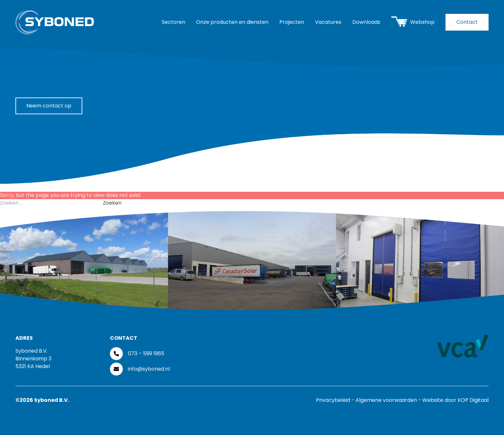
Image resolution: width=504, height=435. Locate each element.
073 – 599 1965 (146, 353)
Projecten (292, 22)
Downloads (366, 22)
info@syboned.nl (149, 369)
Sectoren (173, 22)
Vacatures (328, 22)
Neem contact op (49, 106)
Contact (467, 22)
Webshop (413, 21)
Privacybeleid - (336, 400)
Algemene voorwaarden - (389, 400)
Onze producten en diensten (232, 22)
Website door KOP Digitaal (455, 400)
